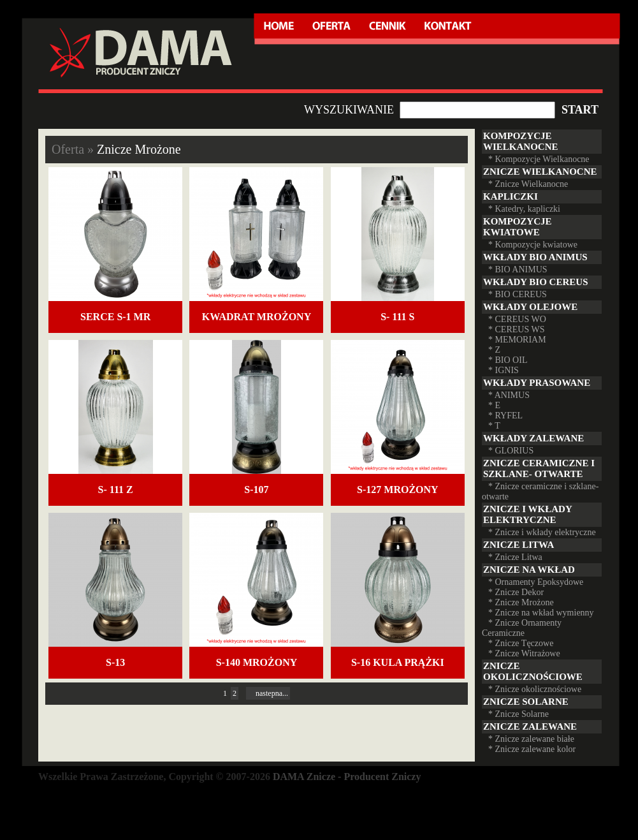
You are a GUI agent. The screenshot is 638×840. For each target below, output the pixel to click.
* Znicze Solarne (518, 714)
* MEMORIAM (517, 340)
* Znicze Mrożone (521, 602)
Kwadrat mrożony (257, 317)
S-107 (256, 490)
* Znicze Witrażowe (524, 653)
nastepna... (268, 693)
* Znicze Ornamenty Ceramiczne (522, 628)
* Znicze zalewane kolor (532, 749)
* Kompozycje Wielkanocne (539, 159)
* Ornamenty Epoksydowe (536, 582)
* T (494, 426)
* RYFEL (505, 416)
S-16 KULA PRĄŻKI (398, 662)
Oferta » (74, 149)
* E (494, 405)
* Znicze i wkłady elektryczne (542, 532)
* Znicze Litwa (515, 557)
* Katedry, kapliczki (524, 209)
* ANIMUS (509, 395)
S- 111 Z (116, 490)
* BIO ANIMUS (518, 269)
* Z (494, 350)
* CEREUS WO (517, 319)
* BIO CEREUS (518, 294)
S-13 (115, 662)
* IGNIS (504, 370)
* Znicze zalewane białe (531, 739)
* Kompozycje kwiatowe (533, 245)
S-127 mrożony (398, 490)
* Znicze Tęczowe (521, 643)
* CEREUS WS (516, 329)
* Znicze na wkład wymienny (541, 613)
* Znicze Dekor (516, 592)
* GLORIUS (511, 451)
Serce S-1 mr (115, 317)
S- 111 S (397, 317)
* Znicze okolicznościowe (535, 689)
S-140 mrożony (257, 662)
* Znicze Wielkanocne (528, 184)
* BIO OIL (508, 360)
